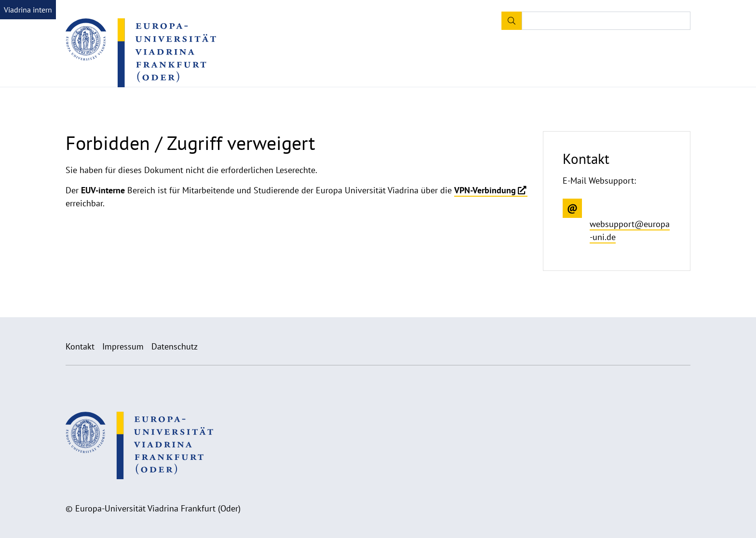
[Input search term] (606, 21)
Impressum (123, 346)
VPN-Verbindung (485, 190)
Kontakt (80, 346)
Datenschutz (175, 346)
